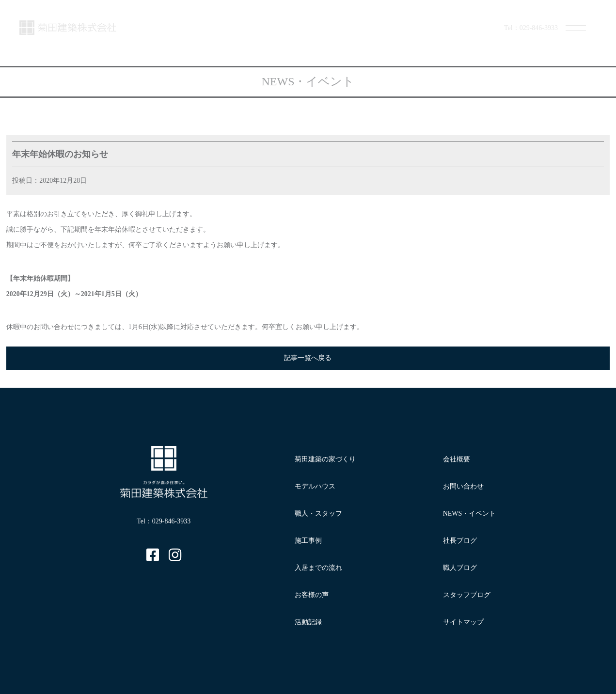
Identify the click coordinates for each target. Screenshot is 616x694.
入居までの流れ (318, 568)
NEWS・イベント (470, 513)
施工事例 (308, 541)
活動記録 (308, 622)
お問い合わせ (463, 486)
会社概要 (457, 459)
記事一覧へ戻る (308, 358)
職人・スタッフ (318, 513)
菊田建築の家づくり (325, 459)
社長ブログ (460, 541)
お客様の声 (312, 595)
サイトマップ (463, 622)
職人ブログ (460, 568)
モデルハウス (315, 486)
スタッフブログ (467, 595)
